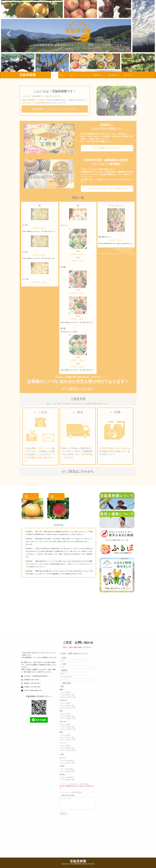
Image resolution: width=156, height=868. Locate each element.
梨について (63, 75)
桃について (73, 75)
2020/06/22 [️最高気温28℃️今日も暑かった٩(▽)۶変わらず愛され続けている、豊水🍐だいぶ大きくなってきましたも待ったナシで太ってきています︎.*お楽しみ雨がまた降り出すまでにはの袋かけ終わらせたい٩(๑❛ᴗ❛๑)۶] (59, 541)
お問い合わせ (128, 75)
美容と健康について (114, 75)
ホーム (55, 75)
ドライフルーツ (85, 75)
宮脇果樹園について (99, 75)
